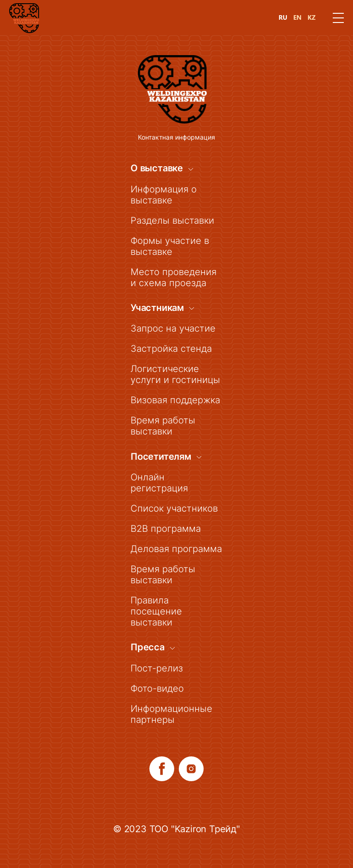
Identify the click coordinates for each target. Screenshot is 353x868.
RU (283, 17)
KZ (312, 17)
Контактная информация (176, 137)
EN (297, 17)
